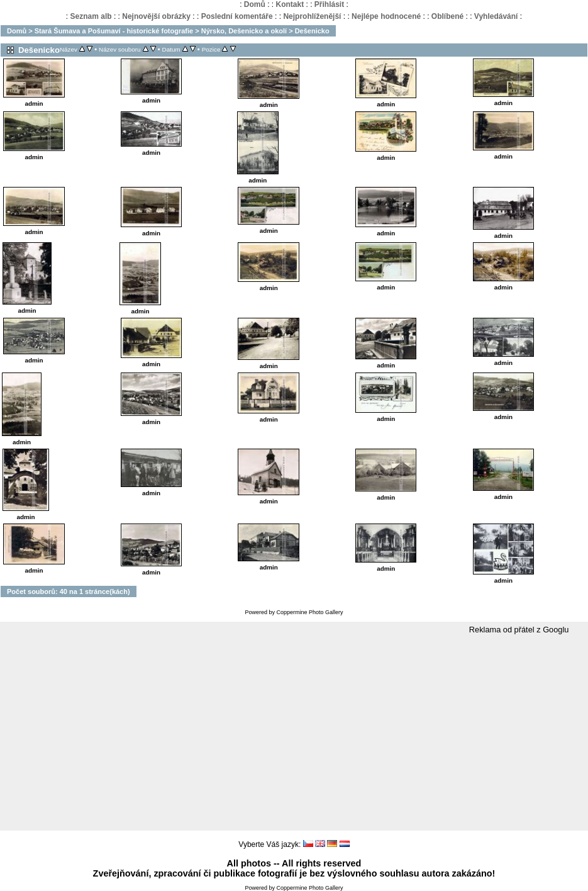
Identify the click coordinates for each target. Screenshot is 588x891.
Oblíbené (447, 16)
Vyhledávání (496, 16)
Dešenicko (312, 31)
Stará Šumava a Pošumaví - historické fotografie (114, 31)
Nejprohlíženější (312, 16)
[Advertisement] (294, 733)
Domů (255, 4)
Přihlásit (329, 4)
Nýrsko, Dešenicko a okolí (244, 31)
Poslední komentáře (237, 16)
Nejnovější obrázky (156, 16)
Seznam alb (91, 16)
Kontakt (290, 4)
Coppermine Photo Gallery (309, 612)
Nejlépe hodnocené (386, 16)
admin (34, 104)
